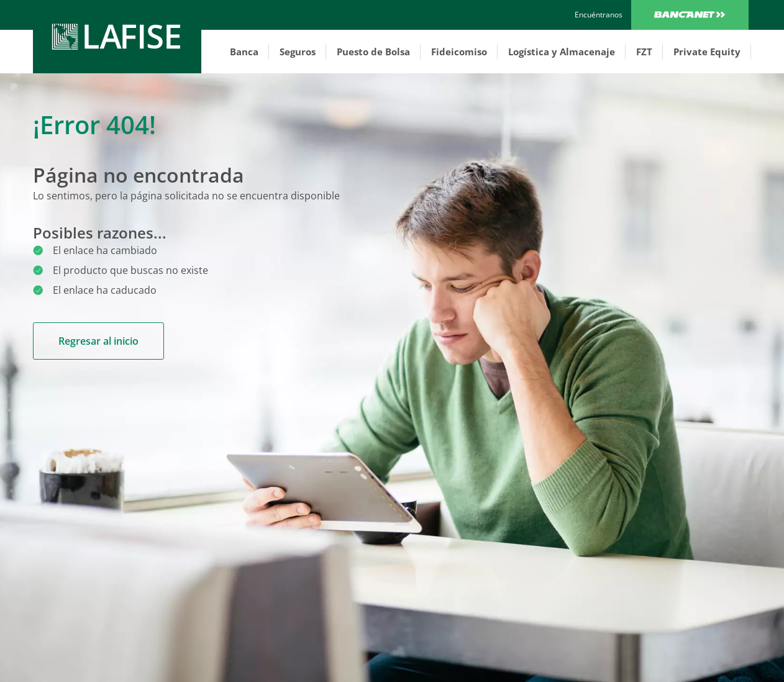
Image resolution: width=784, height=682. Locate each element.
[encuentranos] (599, 15)
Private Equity (707, 52)
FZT (644, 52)
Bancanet (690, 15)
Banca (244, 52)
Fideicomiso (459, 52)
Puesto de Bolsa (373, 52)
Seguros (298, 52)
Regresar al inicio (98, 341)
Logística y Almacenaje (562, 52)
